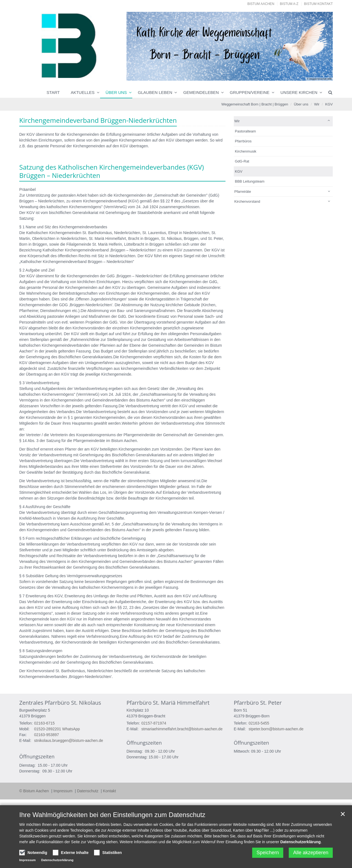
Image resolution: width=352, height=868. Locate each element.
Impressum (63, 791)
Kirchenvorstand (247, 201)
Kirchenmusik (246, 151)
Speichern (268, 853)
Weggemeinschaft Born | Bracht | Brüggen (255, 104)
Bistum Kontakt (318, 4)
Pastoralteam (245, 131)
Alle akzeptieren (311, 853)
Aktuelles (83, 92)
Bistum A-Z (289, 4)
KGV (329, 104)
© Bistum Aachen (35, 791)
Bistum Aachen (261, 4)
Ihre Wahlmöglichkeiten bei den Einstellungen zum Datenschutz (112, 815)
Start (53, 92)
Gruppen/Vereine (250, 92)
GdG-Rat (242, 161)
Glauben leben (155, 92)
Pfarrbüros (243, 141)
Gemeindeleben (201, 92)
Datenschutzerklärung (300, 842)
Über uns (116, 92)
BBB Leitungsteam (250, 181)
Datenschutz (88, 791)
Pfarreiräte (243, 192)
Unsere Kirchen (299, 92)
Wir (317, 104)
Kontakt (109, 791)
